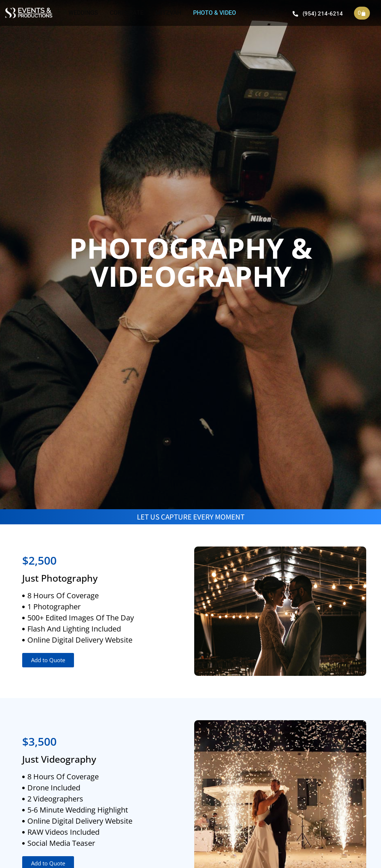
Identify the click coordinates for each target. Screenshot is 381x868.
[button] (48, 660)
